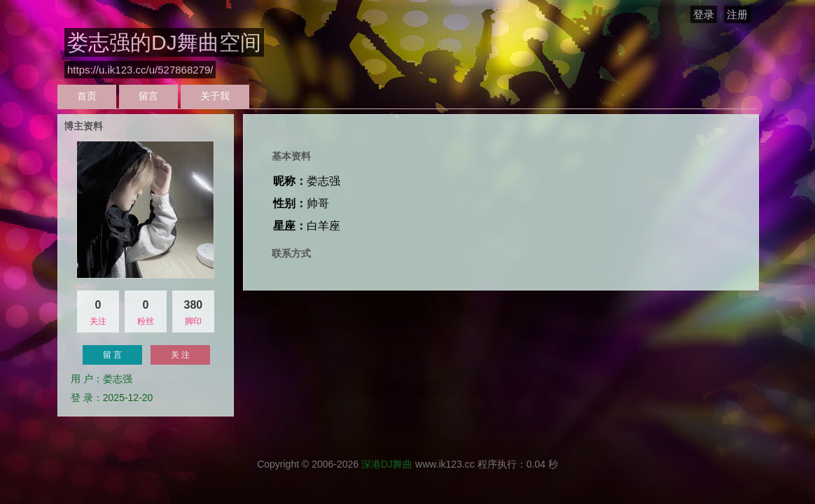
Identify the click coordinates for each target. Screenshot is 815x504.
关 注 (180, 355)
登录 (704, 14)
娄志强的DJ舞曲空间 (164, 42)
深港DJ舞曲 (387, 464)
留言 (148, 96)
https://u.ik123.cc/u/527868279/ (140, 70)
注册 (737, 14)
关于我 (215, 96)
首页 (87, 96)
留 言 (112, 355)
